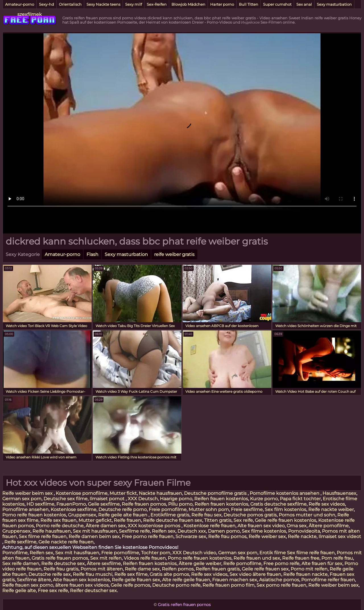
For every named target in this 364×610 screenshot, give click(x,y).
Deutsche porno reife (176, 585)
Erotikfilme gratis (170, 515)
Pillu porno (180, 504)
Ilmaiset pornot (108, 499)
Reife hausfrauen (52, 531)
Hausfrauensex (339, 493)
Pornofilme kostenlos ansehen (285, 493)
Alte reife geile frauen (186, 580)
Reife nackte (302, 536)
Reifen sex (164, 531)
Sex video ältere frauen (255, 574)
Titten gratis (218, 520)
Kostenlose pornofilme (82, 493)
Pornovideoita (304, 531)
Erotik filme (273, 553)
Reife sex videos (327, 504)
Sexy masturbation (334, 4)
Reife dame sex (142, 569)
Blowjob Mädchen (188, 4)
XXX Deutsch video (194, 553)
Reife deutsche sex (63, 564)
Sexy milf (134, 4)
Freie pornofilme (168, 509)
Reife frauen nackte (305, 574)
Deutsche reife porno (123, 509)
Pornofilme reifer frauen (328, 580)
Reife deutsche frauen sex (173, 520)
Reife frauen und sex (257, 558)
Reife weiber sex (267, 536)
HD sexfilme (40, 504)
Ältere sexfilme (104, 564)
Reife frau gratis (61, 569)
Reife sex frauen (58, 520)
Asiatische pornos (279, 580)
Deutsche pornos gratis (250, 515)
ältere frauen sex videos (82, 585)
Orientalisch (70, 4)
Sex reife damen (21, 564)
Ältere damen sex (106, 526)
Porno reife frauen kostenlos (34, 515)
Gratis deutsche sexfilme (278, 504)
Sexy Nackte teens (103, 4)
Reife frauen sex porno (28, 585)
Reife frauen (127, 520)
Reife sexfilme (20, 542)
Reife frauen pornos (144, 504)
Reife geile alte (19, 591)
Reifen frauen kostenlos (221, 499)
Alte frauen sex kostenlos (81, 580)
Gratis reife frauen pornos (60, 558)
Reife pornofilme (242, 564)
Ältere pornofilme (329, 526)
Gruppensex (82, 515)
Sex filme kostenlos (264, 531)
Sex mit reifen (106, 558)
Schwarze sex (191, 536)
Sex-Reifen (157, 4)
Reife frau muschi (93, 574)
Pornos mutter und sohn (307, 515)
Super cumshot (277, 4)
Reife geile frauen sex (136, 580)
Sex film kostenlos (286, 509)
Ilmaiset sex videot (340, 536)
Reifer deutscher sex (93, 591)
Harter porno (222, 4)
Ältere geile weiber (200, 564)
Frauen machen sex (235, 580)
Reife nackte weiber (331, 509)
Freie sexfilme (247, 509)
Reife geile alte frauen (123, 515)
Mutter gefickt (95, 520)
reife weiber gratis (174, 254)
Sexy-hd (46, 4)
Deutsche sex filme (66, 499)
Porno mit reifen (309, 569)
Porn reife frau (337, 558)
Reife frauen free (301, 558)
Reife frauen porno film (228, 585)
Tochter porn (156, 553)
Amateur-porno (20, 4)
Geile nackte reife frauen (66, 542)
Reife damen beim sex (94, 536)
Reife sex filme (131, 574)
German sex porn (22, 499)
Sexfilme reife (134, 531)
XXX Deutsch (143, 499)
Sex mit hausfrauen (95, 531)
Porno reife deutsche (60, 526)
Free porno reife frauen (148, 536)
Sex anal (304, 4)
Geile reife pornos (130, 585)
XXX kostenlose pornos (155, 526)
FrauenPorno (71, 504)
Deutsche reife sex (50, 574)
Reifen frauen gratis (218, 569)
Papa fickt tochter (300, 499)
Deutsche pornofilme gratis (216, 493)
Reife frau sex (206, 515)
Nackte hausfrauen (160, 493)
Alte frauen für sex (322, 564)
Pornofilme (15, 553)
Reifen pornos (178, 569)
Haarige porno (176, 499)
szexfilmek (30, 14)
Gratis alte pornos (169, 574)
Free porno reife (281, 564)
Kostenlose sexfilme (74, 509)
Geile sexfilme (104, 504)
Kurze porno (264, 499)
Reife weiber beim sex (28, 493)
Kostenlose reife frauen (209, 526)
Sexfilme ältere (34, 580)
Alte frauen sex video (261, 526)
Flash (92, 254)
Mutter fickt (123, 493)
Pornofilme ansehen (25, 509)
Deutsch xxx (192, 531)
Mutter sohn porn (209, 509)
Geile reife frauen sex (265, 569)
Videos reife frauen (145, 558)
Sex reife (243, 520)
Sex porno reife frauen (281, 585)
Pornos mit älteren (102, 569)
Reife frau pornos (227, 536)
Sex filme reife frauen (43, 536)
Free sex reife (53, 591)
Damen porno (224, 531)
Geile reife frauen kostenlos (286, 520)
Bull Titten (249, 4)
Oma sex (297, 526)
